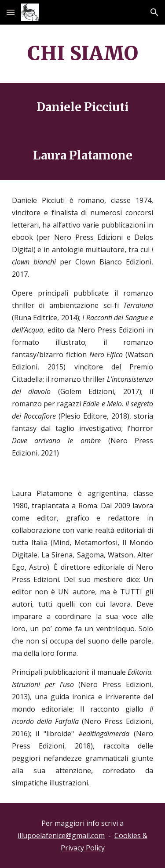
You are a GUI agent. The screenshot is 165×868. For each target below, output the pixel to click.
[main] (83, 54)
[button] (11, 12)
